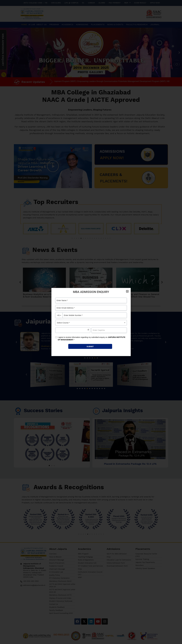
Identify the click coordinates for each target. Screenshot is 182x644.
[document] (91, 322)
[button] (127, 291)
